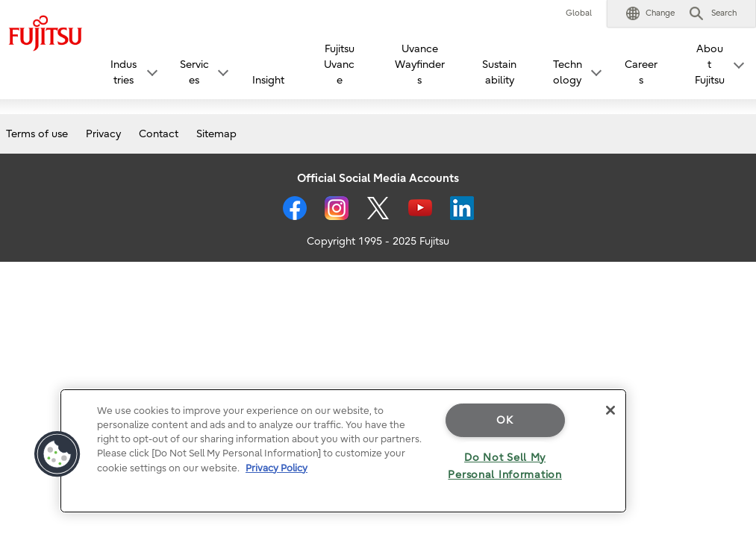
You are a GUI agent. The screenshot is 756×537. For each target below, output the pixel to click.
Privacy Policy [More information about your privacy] (277, 468)
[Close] (610, 410)
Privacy (103, 134)
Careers (641, 72)
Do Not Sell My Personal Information (504, 466)
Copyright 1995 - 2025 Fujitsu (378, 241)
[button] (650, 13)
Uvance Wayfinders (420, 65)
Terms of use (37, 134)
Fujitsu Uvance (339, 65)
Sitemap (216, 134)
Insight (268, 80)
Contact (159, 134)
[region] (343, 451)
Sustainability (499, 72)
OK (504, 420)
